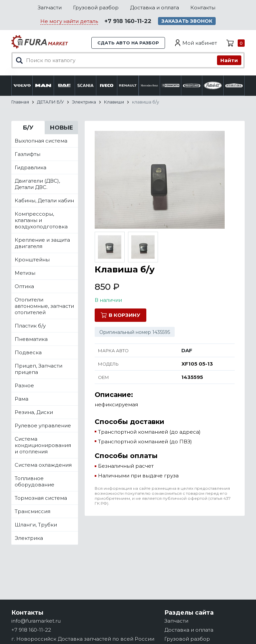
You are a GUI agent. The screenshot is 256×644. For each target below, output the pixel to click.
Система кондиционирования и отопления (43, 445)
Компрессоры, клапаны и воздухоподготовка (41, 220)
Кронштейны (32, 260)
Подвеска (28, 352)
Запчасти (50, 8)
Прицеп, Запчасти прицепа (38, 369)
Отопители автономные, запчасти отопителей (44, 306)
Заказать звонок (187, 21)
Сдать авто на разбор (128, 43)
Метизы (25, 273)
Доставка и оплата (154, 8)
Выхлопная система (41, 141)
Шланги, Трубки (36, 525)
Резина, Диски (34, 412)
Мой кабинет (200, 43)
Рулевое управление (43, 425)
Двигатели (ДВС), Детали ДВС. (37, 184)
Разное (24, 385)
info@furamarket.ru (36, 621)
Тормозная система (41, 498)
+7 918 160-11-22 (128, 21)
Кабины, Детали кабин (44, 200)
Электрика (29, 538)
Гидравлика (30, 167)
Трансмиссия (32, 511)
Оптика (24, 286)
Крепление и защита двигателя (42, 243)
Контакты (203, 8)
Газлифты (27, 154)
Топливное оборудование (34, 481)
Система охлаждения (43, 465)
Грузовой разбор (96, 8)
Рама (21, 399)
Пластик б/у (30, 326)
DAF (187, 350)
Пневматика (31, 339)
